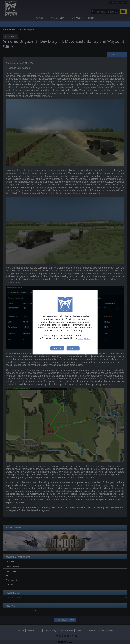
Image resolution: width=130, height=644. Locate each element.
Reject (73, 348)
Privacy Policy (84, 338)
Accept (57, 348)
